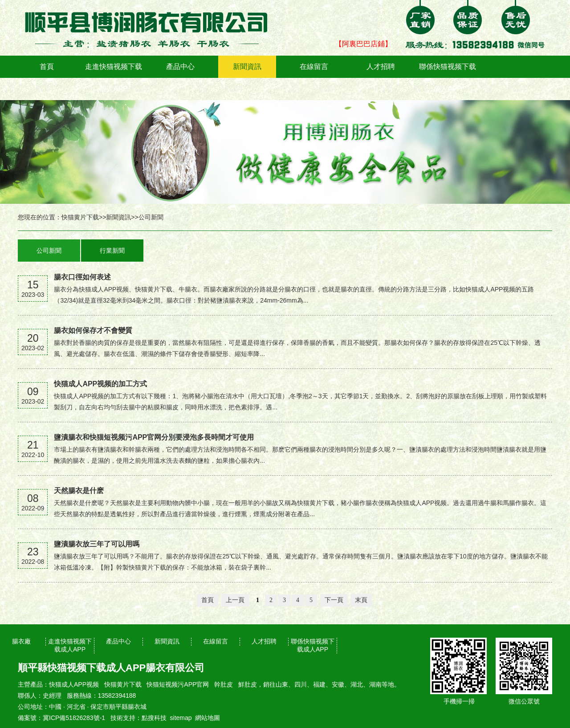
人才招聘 (381, 67)
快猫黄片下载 (80, 217)
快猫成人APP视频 (74, 684)
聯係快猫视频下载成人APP (448, 78)
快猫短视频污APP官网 (178, 684)
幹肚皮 (224, 684)
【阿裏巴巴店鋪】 (363, 44)
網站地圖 (208, 718)
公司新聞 (151, 217)
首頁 (47, 67)
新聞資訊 (247, 67)
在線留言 (314, 67)
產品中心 (180, 67)
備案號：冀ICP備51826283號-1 (61, 718)
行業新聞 (112, 251)
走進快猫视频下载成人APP (114, 78)
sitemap (181, 718)
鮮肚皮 (248, 684)
